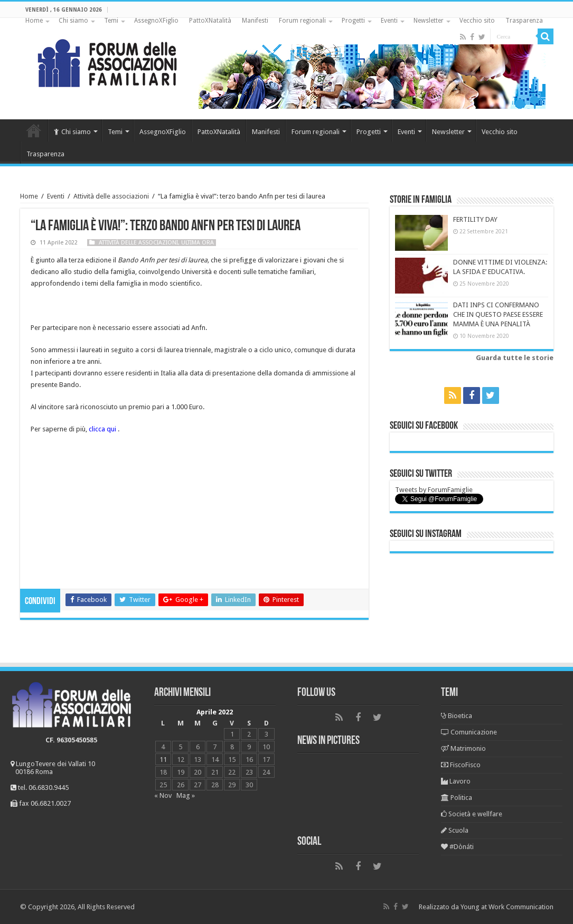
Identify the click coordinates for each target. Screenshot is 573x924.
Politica (457, 798)
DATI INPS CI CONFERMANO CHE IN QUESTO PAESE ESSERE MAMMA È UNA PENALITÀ (498, 314)
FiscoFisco (461, 765)
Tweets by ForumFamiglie (434, 490)
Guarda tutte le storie (515, 358)
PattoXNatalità (210, 21)
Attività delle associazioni (111, 196)
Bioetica (457, 716)
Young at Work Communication (507, 907)
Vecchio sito (477, 21)
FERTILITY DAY (475, 219)
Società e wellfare (472, 814)
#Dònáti (457, 847)
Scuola (455, 830)
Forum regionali (302, 21)
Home (34, 21)
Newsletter (429, 21)
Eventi (389, 21)
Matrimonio (463, 748)
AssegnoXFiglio (156, 21)
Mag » (186, 795)
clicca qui (102, 429)
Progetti (353, 21)
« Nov (163, 795)
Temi (111, 21)
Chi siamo (73, 21)
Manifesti (255, 21)
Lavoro (456, 781)
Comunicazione (469, 732)
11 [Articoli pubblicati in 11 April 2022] (163, 760)
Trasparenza (524, 21)
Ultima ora (198, 243)
